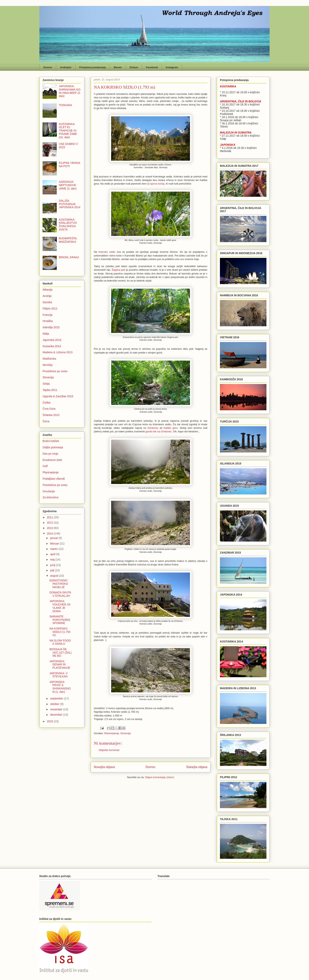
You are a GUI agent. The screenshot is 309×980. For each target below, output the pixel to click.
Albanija (47, 290)
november (57, 709)
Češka (47, 403)
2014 (50, 533)
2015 (50, 721)
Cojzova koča (156, 184)
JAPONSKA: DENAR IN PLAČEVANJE (60, 665)
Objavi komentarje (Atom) (160, 777)
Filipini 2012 (50, 309)
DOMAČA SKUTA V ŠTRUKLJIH (60, 594)
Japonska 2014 (52, 340)
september (57, 698)
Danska (47, 302)
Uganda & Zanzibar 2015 (58, 396)
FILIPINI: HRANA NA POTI (69, 165)
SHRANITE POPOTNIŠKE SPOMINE (60, 620)
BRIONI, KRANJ (69, 257)
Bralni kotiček (51, 441)
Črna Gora (49, 409)
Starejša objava (197, 767)
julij (52, 570)
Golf (45, 466)
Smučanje (49, 491)
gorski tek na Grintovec (159, 431)
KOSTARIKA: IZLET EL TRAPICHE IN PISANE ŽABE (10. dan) (68, 131)
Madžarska (49, 359)
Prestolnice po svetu (55, 371)
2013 (50, 528)
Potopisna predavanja (93, 67)
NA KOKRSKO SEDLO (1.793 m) (60, 632)
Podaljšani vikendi (54, 479)
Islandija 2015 (51, 327)
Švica (46, 421)
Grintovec (154, 428)
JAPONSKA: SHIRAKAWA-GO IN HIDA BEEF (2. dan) (70, 91)
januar (54, 538)
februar (55, 544)
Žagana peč (119, 270)
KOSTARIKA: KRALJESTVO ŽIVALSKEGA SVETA (68, 225)
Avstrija (47, 296)
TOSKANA (66, 105)
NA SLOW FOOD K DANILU (60, 642)
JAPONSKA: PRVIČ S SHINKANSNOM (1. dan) (60, 687)
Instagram (172, 67)
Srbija (46, 384)
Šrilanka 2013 (51, 415)
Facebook (152, 67)
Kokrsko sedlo (107, 252)
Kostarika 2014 (52, 346)
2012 (50, 523)
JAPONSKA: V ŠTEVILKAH (59, 675)
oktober (55, 704)
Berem (118, 67)
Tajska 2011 (50, 390)
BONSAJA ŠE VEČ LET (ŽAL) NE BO (60, 653)
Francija (47, 315)
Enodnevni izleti (52, 460)
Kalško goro (171, 428)
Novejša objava (104, 767)
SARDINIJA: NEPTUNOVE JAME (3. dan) (68, 185)
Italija (46, 334)
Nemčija (48, 365)
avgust (54, 576)
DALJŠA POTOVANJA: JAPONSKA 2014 (70, 204)
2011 (50, 517)
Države (134, 67)
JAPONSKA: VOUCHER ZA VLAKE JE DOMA (60, 606)
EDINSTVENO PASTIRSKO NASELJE (59, 584)
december (57, 715)
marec (54, 549)
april (53, 554)
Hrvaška (48, 321)
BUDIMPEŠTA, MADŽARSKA (68, 240)
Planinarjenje (111, 733)
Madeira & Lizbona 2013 (58, 352)
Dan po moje (50, 454)
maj (53, 559)
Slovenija (125, 733)
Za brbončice (51, 497)
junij (53, 565)
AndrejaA (66, 67)
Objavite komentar (109, 750)
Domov (48, 67)
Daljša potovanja (53, 447)
